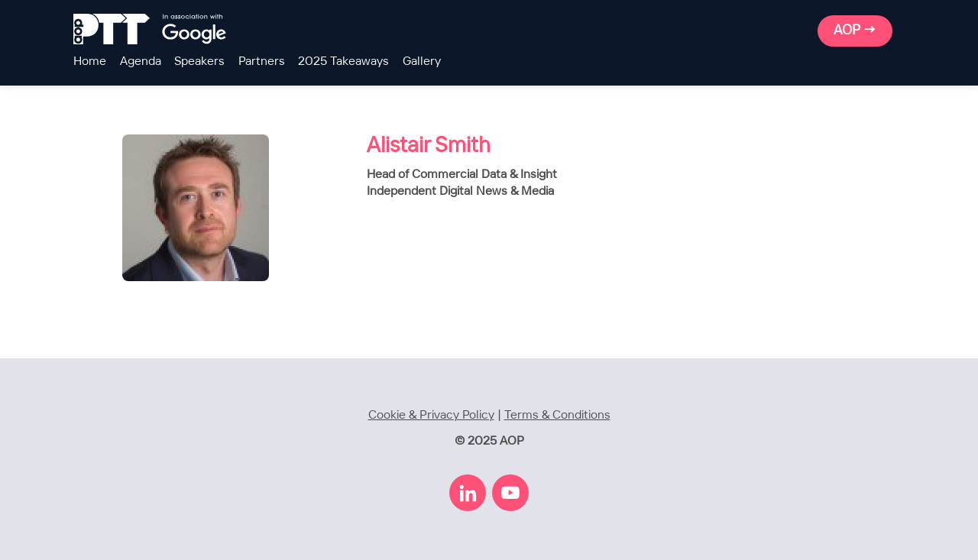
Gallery (422, 62)
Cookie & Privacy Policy (431, 415)
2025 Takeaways (343, 62)
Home (90, 62)
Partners (262, 62)
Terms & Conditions (557, 415)
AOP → (855, 31)
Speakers (199, 62)
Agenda (141, 62)
